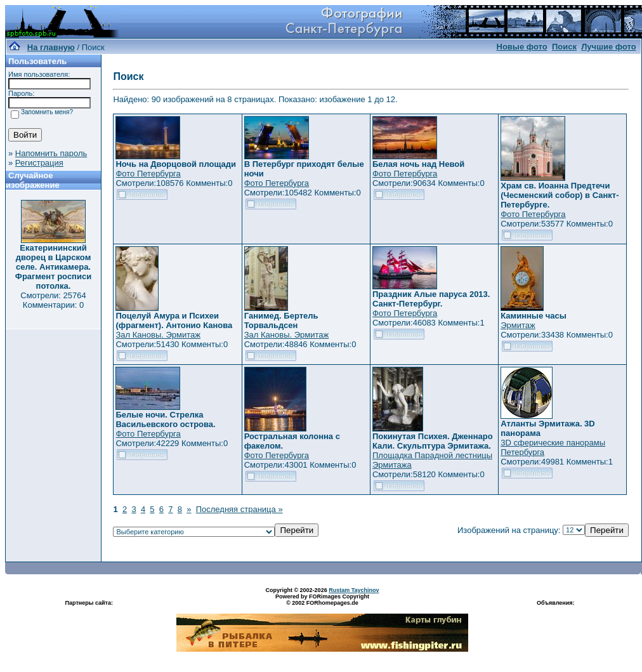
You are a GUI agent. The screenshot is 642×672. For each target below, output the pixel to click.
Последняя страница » (239, 509)
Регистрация (39, 163)
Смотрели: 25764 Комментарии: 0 (53, 300)
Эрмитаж (518, 325)
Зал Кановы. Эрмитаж (158, 335)
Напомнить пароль (51, 153)
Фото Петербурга (148, 174)
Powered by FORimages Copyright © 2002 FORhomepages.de (322, 600)
